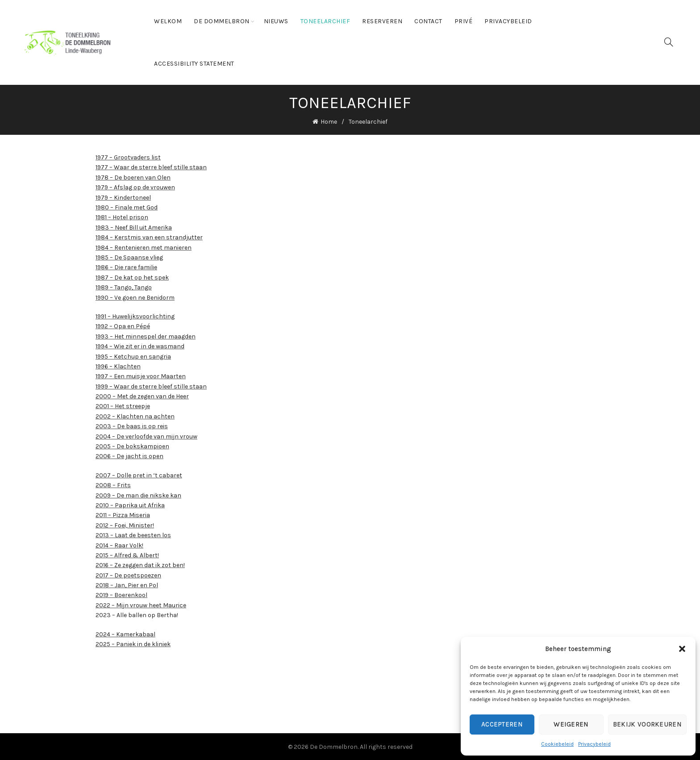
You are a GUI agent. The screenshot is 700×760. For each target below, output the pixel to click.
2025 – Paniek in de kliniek (133, 643)
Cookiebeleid (557, 744)
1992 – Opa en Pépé (123, 325)
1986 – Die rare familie (126, 266)
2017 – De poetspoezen (128, 574)
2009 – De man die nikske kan (138, 494)
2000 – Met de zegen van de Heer (142, 395)
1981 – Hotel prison (122, 216)
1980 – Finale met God (127, 207)
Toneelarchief (325, 21)
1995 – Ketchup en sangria (133, 355)
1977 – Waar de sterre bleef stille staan (151, 166)
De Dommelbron (222, 21)
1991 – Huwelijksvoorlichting (135, 315)
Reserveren (382, 21)
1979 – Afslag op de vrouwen (135, 186)
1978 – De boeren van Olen (133, 177)
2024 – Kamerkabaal (125, 633)
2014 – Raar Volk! (119, 544)
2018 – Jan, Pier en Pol (127, 584)
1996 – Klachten (118, 365)
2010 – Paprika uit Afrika (130, 504)
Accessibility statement (194, 64)
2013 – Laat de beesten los (133, 534)
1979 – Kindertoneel (123, 196)
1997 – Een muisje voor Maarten (141, 375)
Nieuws (276, 21)
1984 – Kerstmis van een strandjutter (149, 236)
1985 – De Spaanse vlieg (129, 257)
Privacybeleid (594, 744)
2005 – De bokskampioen (132, 445)
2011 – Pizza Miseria (123, 514)
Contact (428, 21)
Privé (464, 21)
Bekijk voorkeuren (647, 724)
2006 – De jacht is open (129, 455)
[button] (682, 649)
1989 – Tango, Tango (124, 286)
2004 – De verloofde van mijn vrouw (146, 435)
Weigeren (571, 724)
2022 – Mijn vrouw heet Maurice (141, 604)
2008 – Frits (113, 484)
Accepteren (502, 724)
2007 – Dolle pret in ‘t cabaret (139, 474)
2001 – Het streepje (123, 405)
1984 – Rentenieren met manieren (144, 246)
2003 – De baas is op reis (132, 425)
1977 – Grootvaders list (128, 157)
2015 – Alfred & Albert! (127, 554)
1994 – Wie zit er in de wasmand (140, 345)
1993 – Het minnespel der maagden (146, 335)
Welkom (168, 21)
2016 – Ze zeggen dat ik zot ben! (140, 564)
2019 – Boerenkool (121, 594)
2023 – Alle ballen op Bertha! (137, 614)
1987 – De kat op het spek (132, 276)
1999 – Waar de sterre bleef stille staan (151, 385)
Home (329, 121)
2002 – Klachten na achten (135, 415)
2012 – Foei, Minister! (125, 524)
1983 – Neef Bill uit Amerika (134, 227)
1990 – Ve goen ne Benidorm (135, 296)
